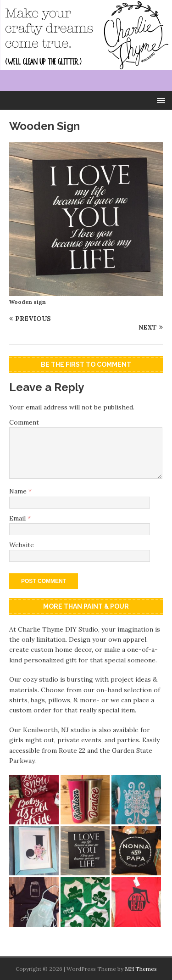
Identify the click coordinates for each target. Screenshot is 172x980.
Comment (24, 422)
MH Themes (141, 969)
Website (22, 545)
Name (19, 491)
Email (18, 518)
